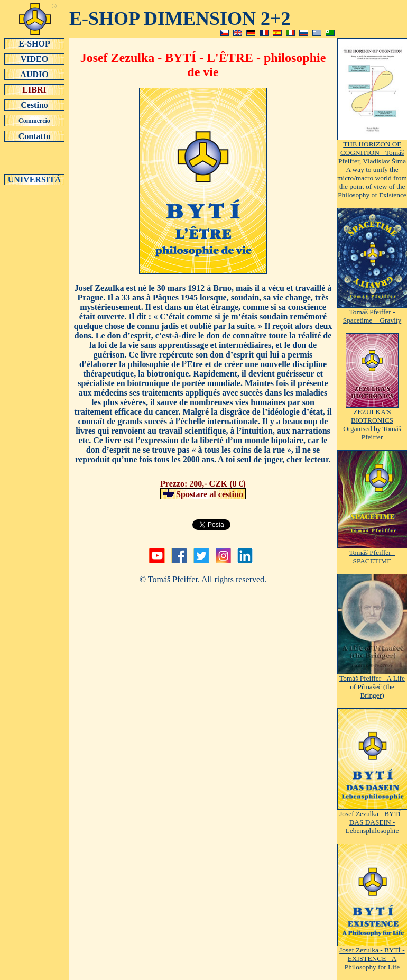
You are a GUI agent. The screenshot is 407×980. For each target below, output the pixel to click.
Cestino (34, 105)
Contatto (34, 136)
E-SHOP (34, 43)
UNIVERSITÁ (34, 179)
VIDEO (34, 59)
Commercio (34, 121)
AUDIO (34, 74)
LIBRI (34, 89)
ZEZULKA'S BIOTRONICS (372, 413)
